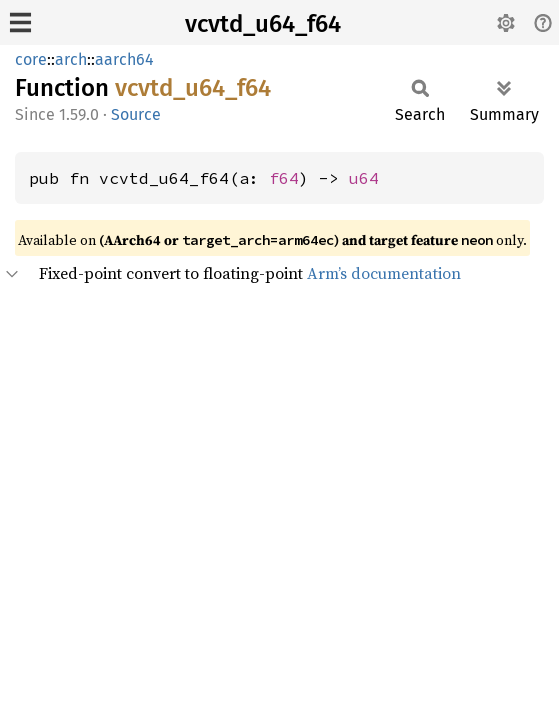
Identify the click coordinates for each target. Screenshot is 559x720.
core (31, 59)
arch (71, 59)
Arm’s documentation (384, 273)
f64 (284, 178)
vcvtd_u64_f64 (263, 24)
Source (136, 114)
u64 (364, 178)
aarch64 (124, 59)
